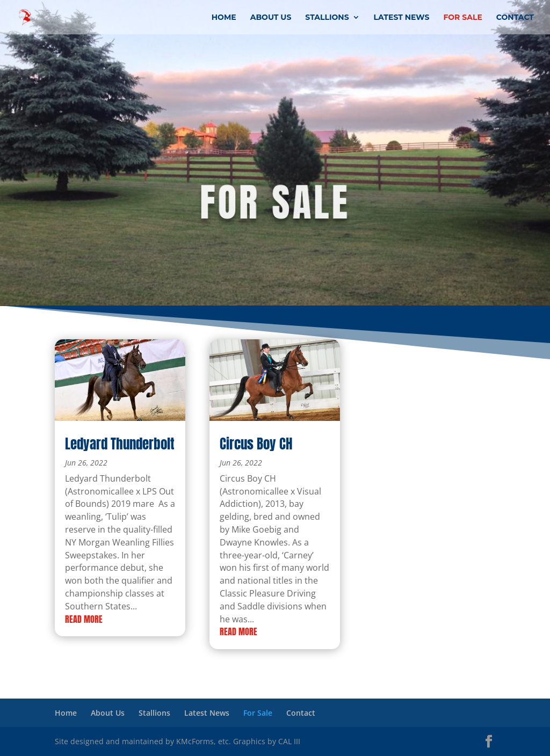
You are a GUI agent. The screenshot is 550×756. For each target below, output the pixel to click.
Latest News (402, 18)
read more (84, 619)
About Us (271, 18)
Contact (515, 18)
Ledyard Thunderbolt (120, 444)
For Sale (462, 18)
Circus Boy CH (256, 444)
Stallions (327, 18)
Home (224, 18)
